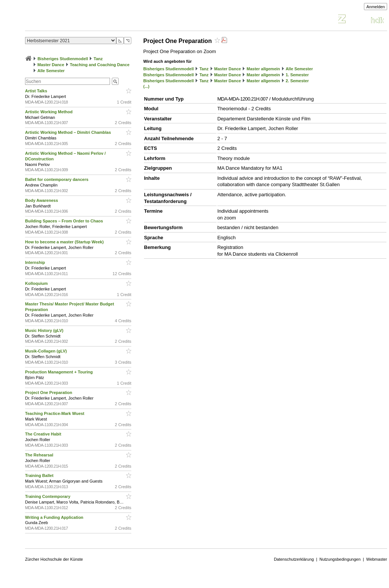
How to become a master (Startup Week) (65, 242)
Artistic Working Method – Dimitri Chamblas (69, 132)
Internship (36, 262)
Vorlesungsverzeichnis (80, 20)
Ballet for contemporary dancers (57, 179)
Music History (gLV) (45, 330)
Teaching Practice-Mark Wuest (55, 413)
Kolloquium (37, 283)
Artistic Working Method (49, 112)
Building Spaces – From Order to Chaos (65, 221)
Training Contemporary (48, 496)
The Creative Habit (44, 434)
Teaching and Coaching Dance (100, 65)
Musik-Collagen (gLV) (47, 351)
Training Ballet (40, 475)
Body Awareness (42, 200)
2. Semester (297, 81)
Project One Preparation (49, 392)
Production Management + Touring (59, 372)
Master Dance (51, 65)
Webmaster (377, 559)
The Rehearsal (40, 455)
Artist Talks (37, 91)
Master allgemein (263, 69)
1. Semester (297, 75)
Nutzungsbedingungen (340, 559)
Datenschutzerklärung (294, 559)
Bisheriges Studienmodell (63, 59)
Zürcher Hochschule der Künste (54, 559)
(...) (146, 86)
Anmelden (376, 7)
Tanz (98, 59)
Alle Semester (51, 71)
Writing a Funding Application (55, 517)
